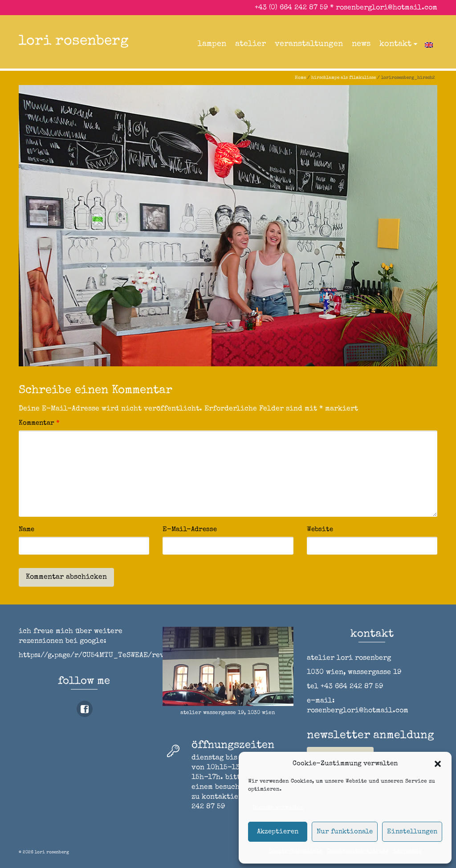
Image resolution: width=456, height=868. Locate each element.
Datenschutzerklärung (358, 852)
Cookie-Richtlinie (296, 852)
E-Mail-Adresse (190, 529)
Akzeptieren (278, 832)
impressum (407, 852)
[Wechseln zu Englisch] (429, 44)
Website (320, 529)
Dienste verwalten (278, 808)
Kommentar (39, 423)
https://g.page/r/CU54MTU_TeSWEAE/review (98, 656)
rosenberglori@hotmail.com (387, 8)
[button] (438, 764)
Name (26, 529)
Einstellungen (412, 832)
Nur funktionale (345, 832)
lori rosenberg (74, 42)
